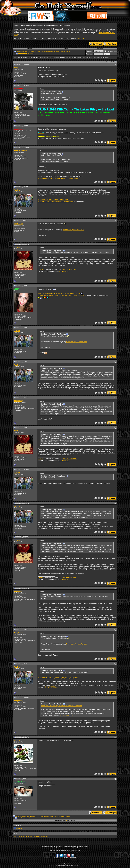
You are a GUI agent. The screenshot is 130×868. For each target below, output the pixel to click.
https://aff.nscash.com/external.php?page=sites (55, 202)
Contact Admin (55, 850)
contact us (81, 38)
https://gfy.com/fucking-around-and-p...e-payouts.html (58, 178)
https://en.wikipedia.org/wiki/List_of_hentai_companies (58, 678)
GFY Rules (64, 49)
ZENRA (17, 247)
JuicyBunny (19, 401)
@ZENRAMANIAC (70, 269)
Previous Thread (60, 820)
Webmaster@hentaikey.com (73, 230)
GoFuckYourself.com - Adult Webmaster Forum (28, 52)
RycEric (17, 190)
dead (15, 836)
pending (32, 836)
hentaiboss (44, 836)
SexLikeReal (64, 271)
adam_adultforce (21, 150)
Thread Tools (110, 62)
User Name (90, 51)
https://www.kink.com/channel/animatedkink (54, 200)
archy (16, 68)
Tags (15, 834)
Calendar (100, 49)
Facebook (19, 828)
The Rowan (18, 224)
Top (78, 850)
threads (38, 836)
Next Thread (71, 820)
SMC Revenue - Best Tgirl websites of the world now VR (59, 293)
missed (20, 836)
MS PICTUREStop (51, 687)
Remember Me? (111, 52)
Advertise (64, 850)
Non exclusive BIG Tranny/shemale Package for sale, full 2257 (61, 295)
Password (89, 54)
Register (29, 49)
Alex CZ (17, 740)
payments (26, 836)
